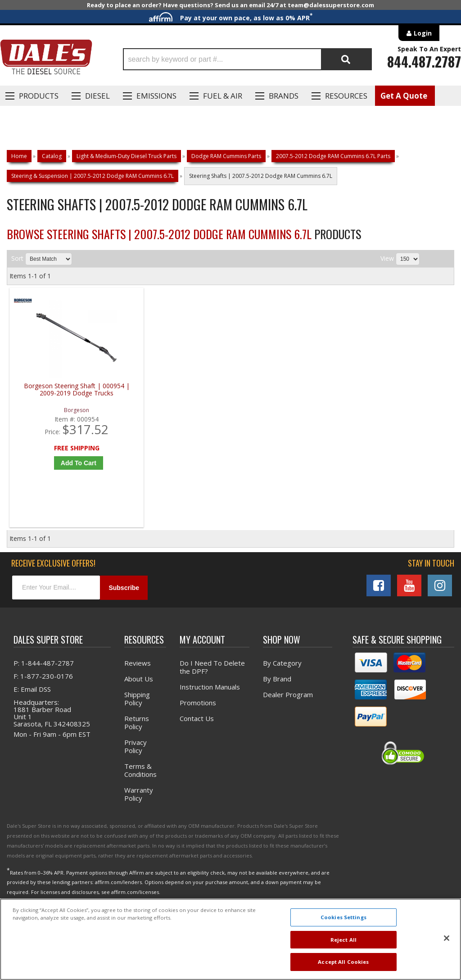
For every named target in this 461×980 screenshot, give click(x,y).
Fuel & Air (223, 96)
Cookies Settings (343, 917)
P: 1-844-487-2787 (44, 669)
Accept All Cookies (343, 962)
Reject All (343, 940)
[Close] (447, 938)
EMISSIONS (156, 96)
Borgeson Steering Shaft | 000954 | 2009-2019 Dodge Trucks (66, 396)
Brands (284, 96)
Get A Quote (404, 96)
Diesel (97, 96)
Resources (346, 96)
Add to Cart (68, 466)
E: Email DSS (32, 695)
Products (39, 96)
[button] (247, 59)
